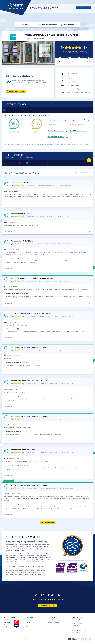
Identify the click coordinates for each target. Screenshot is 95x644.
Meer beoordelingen (48, 523)
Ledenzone (29, 629)
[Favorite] (89, 160)
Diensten (28, 624)
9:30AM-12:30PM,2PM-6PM (82, 93)
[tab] (73, 620)
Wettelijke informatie (6, 639)
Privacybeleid (24, 639)
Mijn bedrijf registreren (84, 8)
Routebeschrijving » (75, 632)
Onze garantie (7, 622)
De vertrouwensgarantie (54, 622)
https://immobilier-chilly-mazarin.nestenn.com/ (79, 89)
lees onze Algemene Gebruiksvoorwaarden (30, 574)
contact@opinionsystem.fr (77, 624)
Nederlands (88, 2)
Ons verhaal (7, 620)
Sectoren (28, 627)
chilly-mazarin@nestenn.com (74, 85)
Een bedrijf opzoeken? (53, 620)
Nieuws (6, 627)
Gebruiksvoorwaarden (16, 639)
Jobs (5, 624)
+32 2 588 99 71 (74, 626)
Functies (28, 622)
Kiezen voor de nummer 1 (32, 620)
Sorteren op (79, 173)
